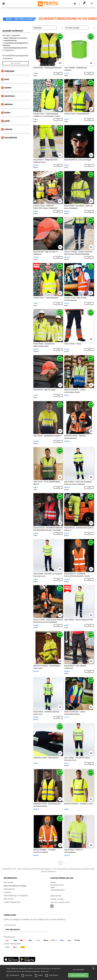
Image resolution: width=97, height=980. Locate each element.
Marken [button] (8, 88)
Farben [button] (7, 113)
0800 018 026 (56, 896)
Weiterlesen (45, 971)
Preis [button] (7, 79)
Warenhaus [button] (10, 96)
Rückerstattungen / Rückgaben (16, 896)
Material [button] (8, 129)
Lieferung (7, 892)
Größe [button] (7, 121)
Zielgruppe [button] (9, 71)
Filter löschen (16, 63)
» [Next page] (68, 863)
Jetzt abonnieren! (13, 929)
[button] (75, 4)
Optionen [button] (9, 104)
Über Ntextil (8, 882)
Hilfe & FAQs (9, 899)
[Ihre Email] (17, 925)
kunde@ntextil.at (57, 885)
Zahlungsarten (9, 889)
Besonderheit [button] (11, 138)
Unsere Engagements (12, 902)
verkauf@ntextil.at (57, 890)
